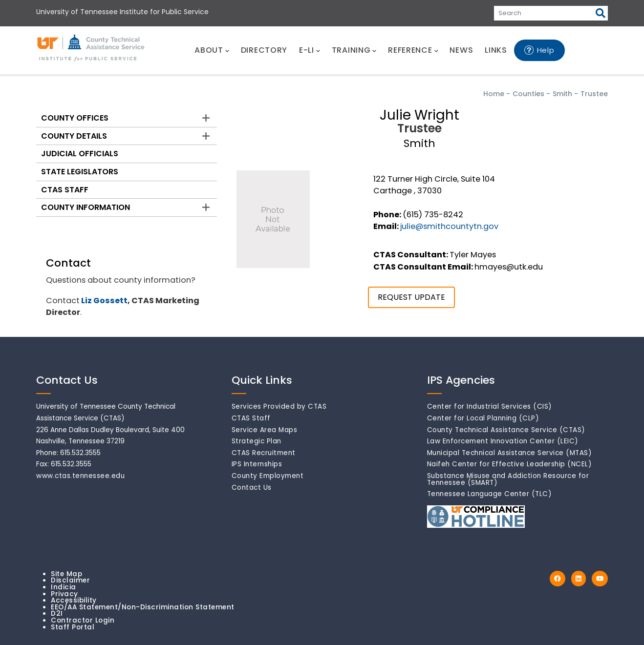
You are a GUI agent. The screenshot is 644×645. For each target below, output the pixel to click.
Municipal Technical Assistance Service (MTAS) (510, 453)
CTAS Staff (65, 190)
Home (494, 94)
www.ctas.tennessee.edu (80, 476)
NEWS (461, 50)
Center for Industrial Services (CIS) (490, 406)
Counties (528, 94)
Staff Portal (73, 627)
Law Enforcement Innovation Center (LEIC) (503, 441)
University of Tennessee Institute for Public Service (122, 12)
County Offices (75, 118)
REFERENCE (413, 50)
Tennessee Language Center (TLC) (490, 494)
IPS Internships (257, 464)
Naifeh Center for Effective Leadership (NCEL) (510, 464)
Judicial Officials (80, 154)
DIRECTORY (264, 50)
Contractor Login (83, 620)
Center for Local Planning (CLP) (483, 418)
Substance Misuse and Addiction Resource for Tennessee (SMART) (508, 479)
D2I (57, 614)
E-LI (310, 50)
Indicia (64, 587)
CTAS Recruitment (264, 453)
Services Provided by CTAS (279, 406)
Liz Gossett (104, 301)
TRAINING (354, 50)
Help (546, 50)
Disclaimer (70, 580)
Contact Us (252, 488)
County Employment (268, 476)
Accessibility (74, 600)
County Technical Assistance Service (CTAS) (506, 430)
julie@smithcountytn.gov (449, 226)
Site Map (66, 574)
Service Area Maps (265, 430)
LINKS (496, 50)
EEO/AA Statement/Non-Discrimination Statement (143, 607)
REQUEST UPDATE (411, 297)
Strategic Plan (257, 441)
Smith (562, 94)
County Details (74, 136)
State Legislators (80, 172)
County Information (86, 207)
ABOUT (212, 50)
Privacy (64, 594)
